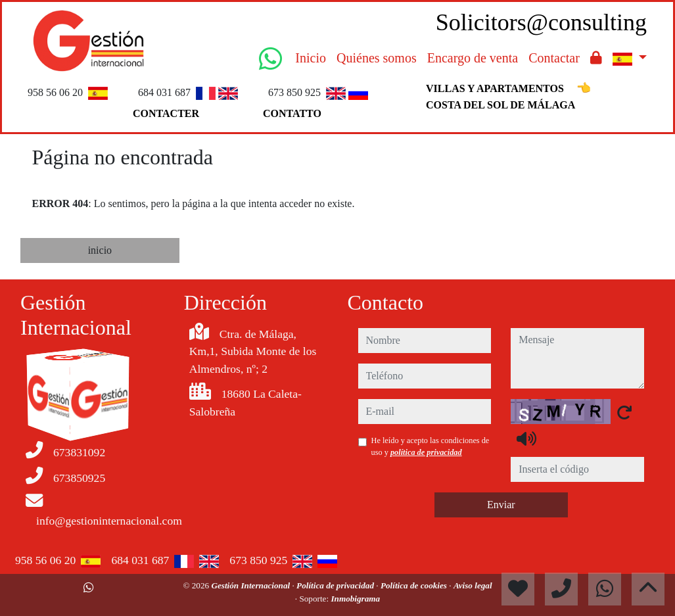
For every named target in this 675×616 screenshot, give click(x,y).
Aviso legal (473, 585)
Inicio (311, 58)
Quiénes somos (377, 58)
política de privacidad (426, 452)
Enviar (501, 505)
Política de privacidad (336, 585)
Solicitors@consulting (541, 22)
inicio (100, 250)
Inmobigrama (355, 599)
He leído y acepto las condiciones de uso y (431, 446)
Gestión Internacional (251, 585)
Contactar (554, 58)
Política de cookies (415, 585)
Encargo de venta (473, 58)
